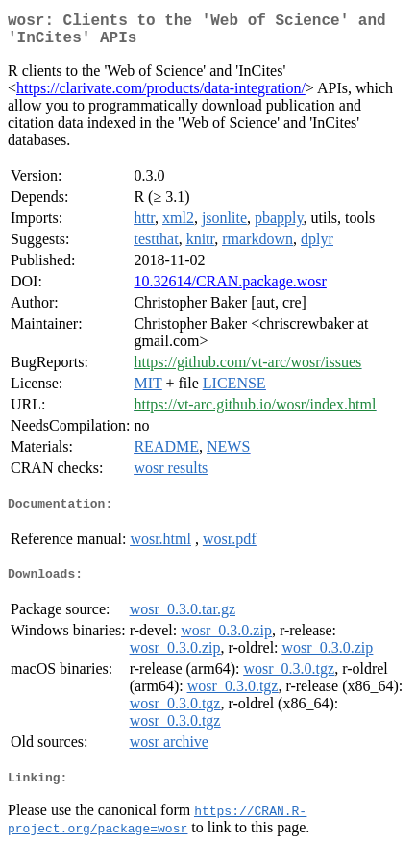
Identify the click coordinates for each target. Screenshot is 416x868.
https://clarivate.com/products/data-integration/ (161, 96)
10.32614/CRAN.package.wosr (230, 289)
